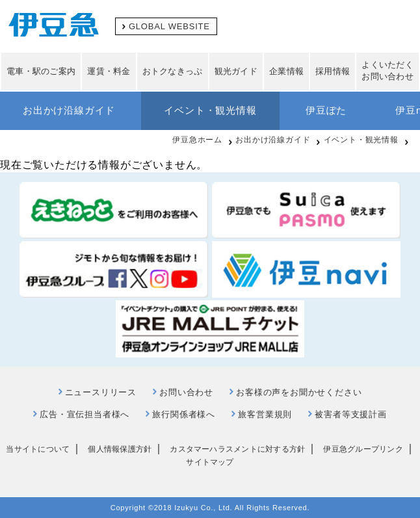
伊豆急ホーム (197, 140)
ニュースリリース (101, 392)
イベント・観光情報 (210, 110)
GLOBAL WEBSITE (169, 26)
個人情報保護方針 (120, 449)
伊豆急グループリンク (363, 449)
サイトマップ (210, 462)
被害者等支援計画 (350, 414)
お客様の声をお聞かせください (299, 392)
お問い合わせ (186, 392)
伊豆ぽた (326, 110)
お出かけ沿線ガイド (69, 110)
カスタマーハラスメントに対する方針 (237, 449)
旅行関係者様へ (184, 414)
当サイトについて (38, 449)
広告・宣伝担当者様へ (85, 414)
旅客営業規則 (265, 414)
